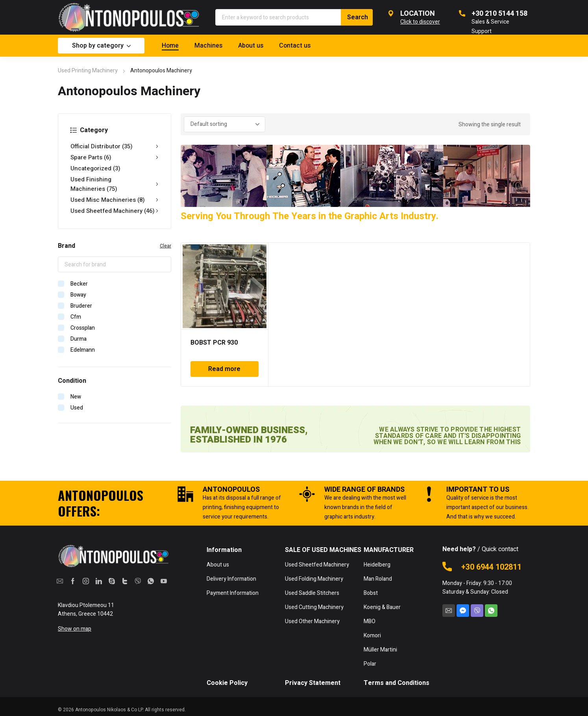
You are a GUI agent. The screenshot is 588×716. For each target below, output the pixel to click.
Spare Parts (115, 157)
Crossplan (83, 328)
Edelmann (83, 350)
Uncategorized (95, 168)
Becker (79, 284)
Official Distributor (115, 146)
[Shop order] (225, 124)
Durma (79, 339)
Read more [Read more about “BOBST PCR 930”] (224, 369)
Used (77, 408)
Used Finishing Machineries (115, 184)
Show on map (75, 629)
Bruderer (81, 306)
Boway (78, 295)
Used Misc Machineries (115, 200)
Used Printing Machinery (88, 71)
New (76, 397)
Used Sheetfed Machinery (115, 211)
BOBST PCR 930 (214, 343)
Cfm (76, 317)
